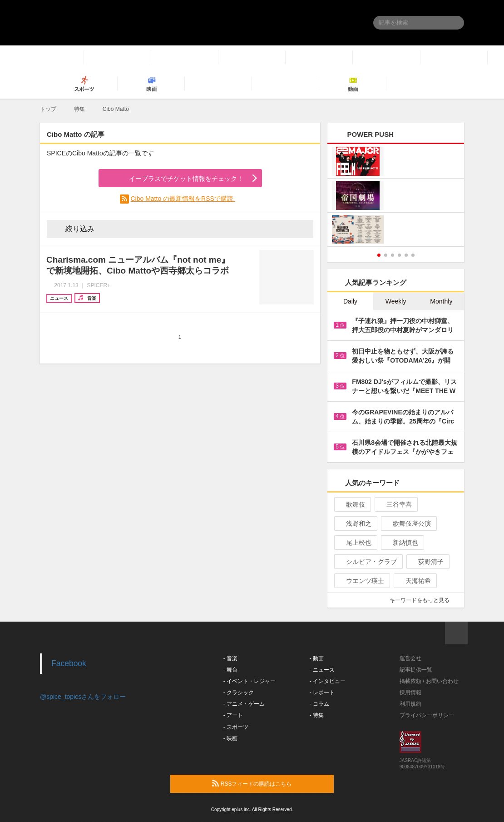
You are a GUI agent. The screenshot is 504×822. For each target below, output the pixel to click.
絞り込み (74, 229)
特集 (79, 109)
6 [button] (413, 255)
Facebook (69, 663)
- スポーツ (236, 727)
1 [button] (379, 255)
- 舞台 (230, 670)
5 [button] (406, 255)
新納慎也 (402, 543)
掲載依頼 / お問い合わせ (429, 681)
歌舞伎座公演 (408, 523)
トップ (48, 109)
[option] (396, 197)
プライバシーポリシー (427, 715)
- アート (233, 715)
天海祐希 (414, 581)
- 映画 (230, 738)
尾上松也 (355, 543)
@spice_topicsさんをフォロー (83, 697)
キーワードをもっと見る (423, 600)
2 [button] (386, 255)
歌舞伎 (352, 504)
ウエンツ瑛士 (361, 581)
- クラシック (239, 692)
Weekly (396, 301)
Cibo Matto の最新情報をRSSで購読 (183, 199)
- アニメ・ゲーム (244, 704)
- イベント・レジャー (250, 681)
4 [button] (399, 255)
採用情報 (410, 692)
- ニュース (322, 670)
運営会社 (410, 658)
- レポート (322, 692)
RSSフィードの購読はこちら (269, 783)
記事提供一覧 (416, 670)
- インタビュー (328, 681)
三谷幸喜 (395, 504)
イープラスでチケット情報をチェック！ (175, 179)
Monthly (441, 301)
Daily (350, 301)
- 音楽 (230, 658)
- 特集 (317, 715)
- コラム (319, 704)
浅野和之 (355, 523)
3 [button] (393, 255)
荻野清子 (427, 562)
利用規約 (410, 704)
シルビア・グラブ (368, 562)
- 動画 (317, 658)
